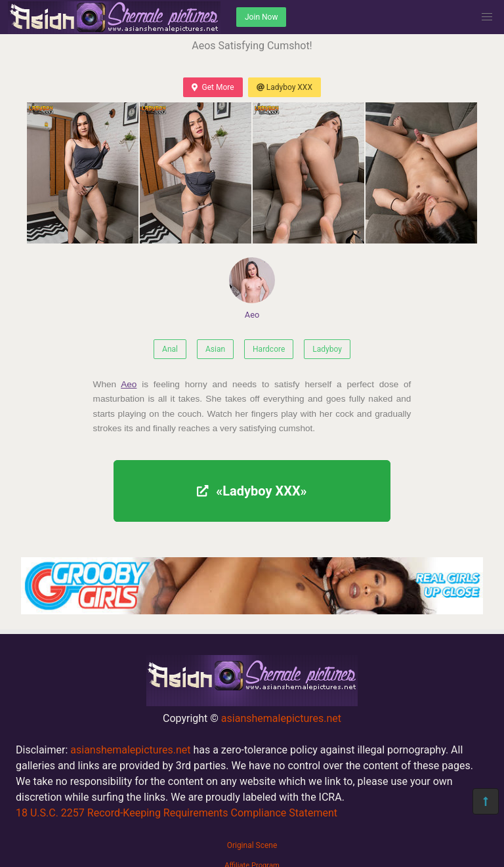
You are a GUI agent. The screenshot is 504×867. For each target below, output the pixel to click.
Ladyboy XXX (284, 87)
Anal (170, 349)
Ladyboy (327, 349)
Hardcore (269, 349)
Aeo (252, 288)
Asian (215, 349)
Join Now (261, 17)
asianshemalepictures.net (281, 718)
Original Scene (252, 845)
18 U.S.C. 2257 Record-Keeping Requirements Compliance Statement (177, 813)
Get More (213, 87)
